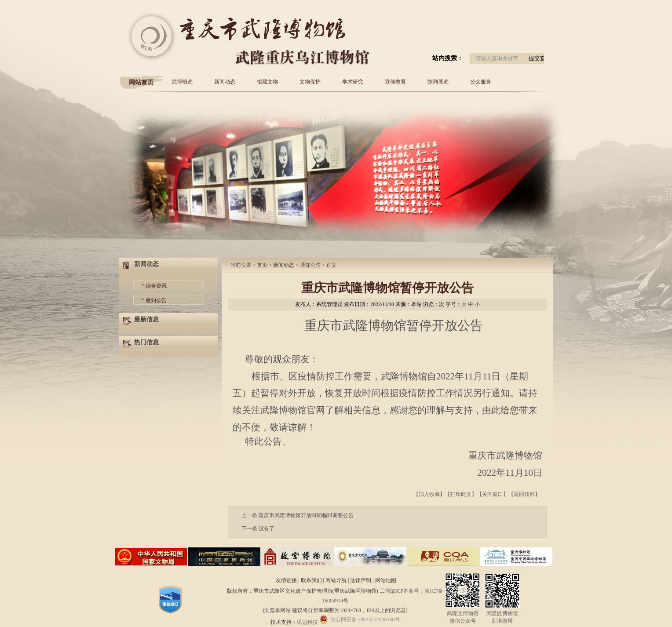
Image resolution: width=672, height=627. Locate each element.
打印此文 (461, 494)
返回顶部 (524, 494)
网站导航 (337, 580)
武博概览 (182, 82)
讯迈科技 (307, 622)
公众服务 (481, 82)
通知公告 (156, 300)
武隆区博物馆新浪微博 (502, 614)
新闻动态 (225, 82)
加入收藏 (429, 494)
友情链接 (287, 580)
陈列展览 (438, 82)
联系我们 (312, 580)
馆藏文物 (267, 82)
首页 (262, 265)
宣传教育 (395, 82)
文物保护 (310, 82)
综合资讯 (156, 286)
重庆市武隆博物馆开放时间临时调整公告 (306, 515)
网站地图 (386, 580)
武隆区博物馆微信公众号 (463, 614)
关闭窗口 (493, 494)
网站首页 (141, 82)
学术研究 (353, 82)
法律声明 (361, 580)
